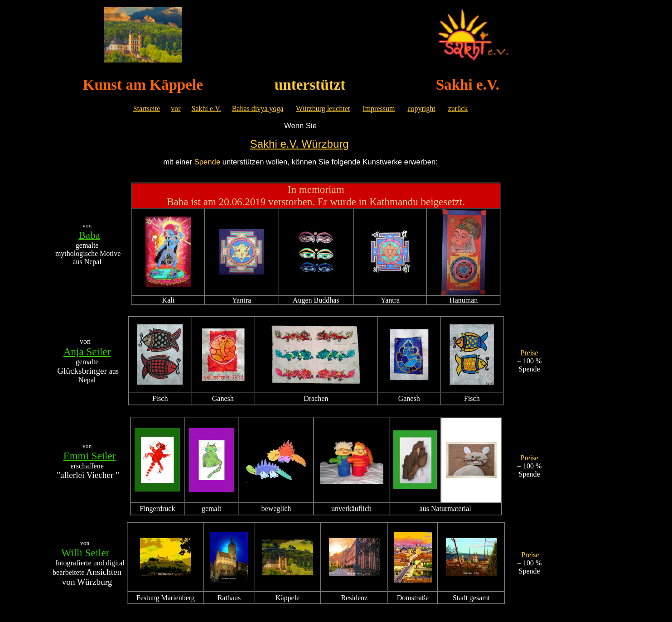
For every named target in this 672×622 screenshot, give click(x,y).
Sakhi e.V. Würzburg (300, 144)
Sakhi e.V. (206, 108)
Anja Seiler (87, 352)
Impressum (379, 108)
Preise (529, 353)
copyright (421, 108)
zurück (458, 108)
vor (176, 108)
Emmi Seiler (90, 456)
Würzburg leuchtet (323, 108)
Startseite (147, 108)
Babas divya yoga (258, 108)
